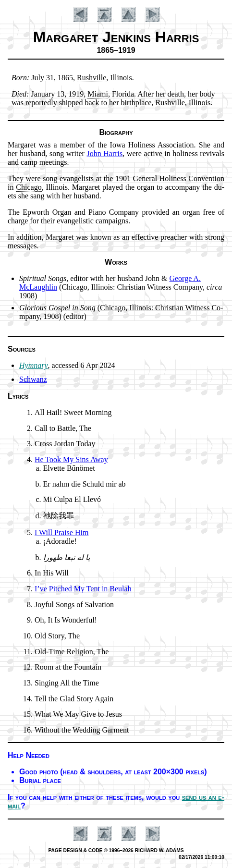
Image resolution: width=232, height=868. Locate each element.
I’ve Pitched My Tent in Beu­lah (83, 589)
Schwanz (33, 379)
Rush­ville (92, 78)
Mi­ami (98, 94)
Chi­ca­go (29, 187)
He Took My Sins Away (71, 459)
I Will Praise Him (61, 532)
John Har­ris (105, 153)
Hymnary (34, 365)
